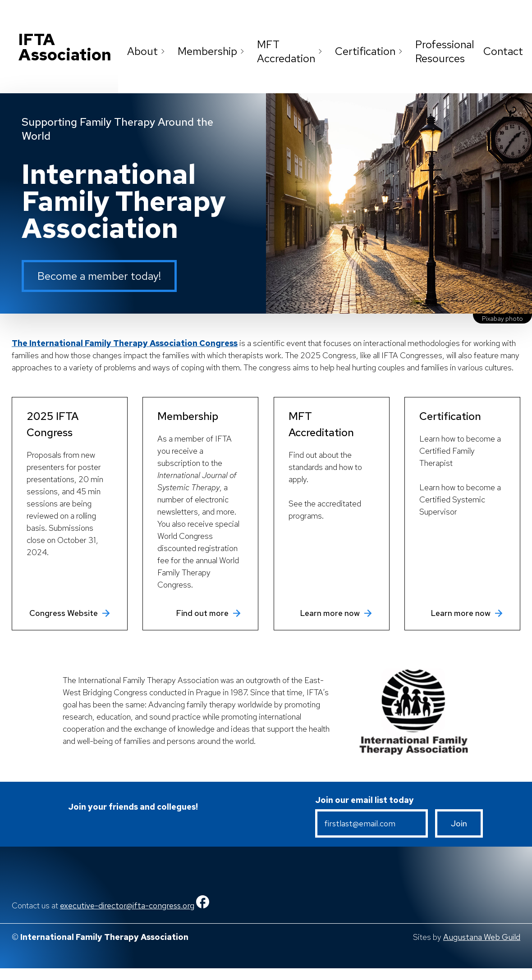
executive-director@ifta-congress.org (127, 905)
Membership (213, 51)
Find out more (209, 613)
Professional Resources (445, 51)
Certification (371, 51)
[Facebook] (203, 905)
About (148, 51)
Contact (503, 51)
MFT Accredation (291, 51)
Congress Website (70, 613)
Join (459, 823)
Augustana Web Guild (482, 937)
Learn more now (337, 613)
